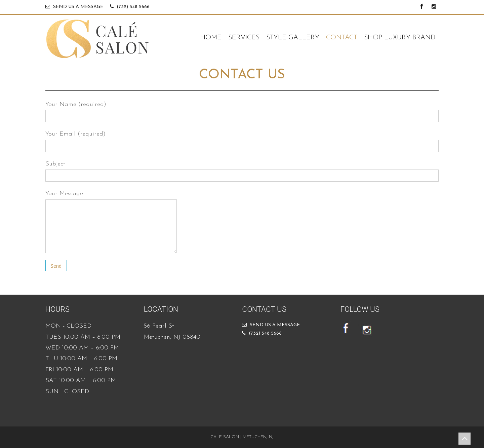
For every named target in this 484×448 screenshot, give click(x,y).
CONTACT (342, 38)
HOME (211, 38)
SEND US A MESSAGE (78, 7)
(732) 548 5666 (133, 7)
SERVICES (244, 38)
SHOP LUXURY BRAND (400, 38)
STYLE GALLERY (293, 38)
